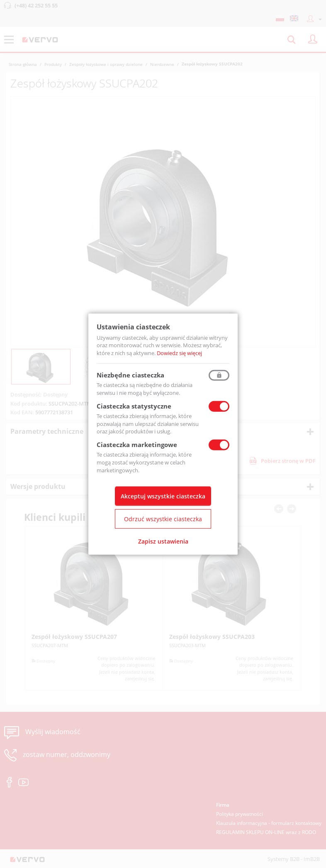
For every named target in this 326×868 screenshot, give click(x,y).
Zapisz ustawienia (163, 541)
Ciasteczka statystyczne (134, 406)
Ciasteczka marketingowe (137, 445)
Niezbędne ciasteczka (130, 375)
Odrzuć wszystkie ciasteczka (163, 519)
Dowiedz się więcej (179, 353)
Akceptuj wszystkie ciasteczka (163, 496)
